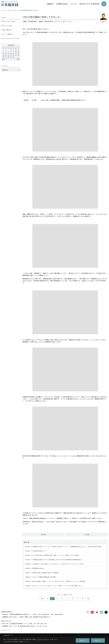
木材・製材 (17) (7, 30)
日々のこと (59, 22)
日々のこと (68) (7, 26)
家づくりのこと (68, 22)
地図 (35, 614)
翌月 (18, 59)
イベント (74, 4)
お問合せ (50, 4)
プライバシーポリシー (43, 639)
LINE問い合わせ (62, 4)
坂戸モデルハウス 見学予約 (89, 4)
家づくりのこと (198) (9, 21)
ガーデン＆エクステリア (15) (11, 38)
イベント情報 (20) (8, 34)
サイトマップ (6, 630)
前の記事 (43, 535)
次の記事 (87, 535)
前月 (3, 59)
